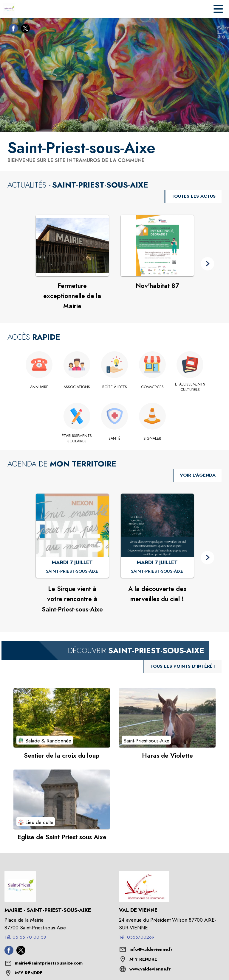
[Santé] (115, 438)
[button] (207, 264)
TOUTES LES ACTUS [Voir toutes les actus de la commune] (194, 196)
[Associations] (77, 387)
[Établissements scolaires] (77, 439)
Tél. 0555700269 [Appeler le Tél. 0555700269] (137, 937)
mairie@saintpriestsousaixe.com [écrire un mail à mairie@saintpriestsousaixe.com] (49, 963)
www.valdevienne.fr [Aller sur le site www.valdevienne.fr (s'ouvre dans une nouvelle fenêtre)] (150, 969)
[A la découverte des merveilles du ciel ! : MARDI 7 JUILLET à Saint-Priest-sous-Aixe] (157, 572)
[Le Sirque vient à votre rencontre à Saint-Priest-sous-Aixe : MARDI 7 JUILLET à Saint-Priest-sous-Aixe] (72, 572)
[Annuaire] (39, 387)
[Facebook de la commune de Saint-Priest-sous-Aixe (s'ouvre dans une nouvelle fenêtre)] (12, 29)
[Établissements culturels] (190, 387)
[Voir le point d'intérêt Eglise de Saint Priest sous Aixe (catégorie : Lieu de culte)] (62, 799)
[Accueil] (9, 9)
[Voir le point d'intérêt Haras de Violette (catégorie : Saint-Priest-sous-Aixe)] (167, 718)
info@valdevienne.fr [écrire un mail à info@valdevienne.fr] (151, 949)
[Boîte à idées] (115, 387)
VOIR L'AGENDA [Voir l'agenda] (198, 475)
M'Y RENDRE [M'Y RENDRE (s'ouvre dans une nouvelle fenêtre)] (29, 973)
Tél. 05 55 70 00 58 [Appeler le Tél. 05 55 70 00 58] (25, 937)
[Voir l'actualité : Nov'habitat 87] (157, 246)
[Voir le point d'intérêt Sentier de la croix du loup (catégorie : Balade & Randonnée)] (62, 718)
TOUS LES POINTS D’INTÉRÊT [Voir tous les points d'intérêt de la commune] (183, 666)
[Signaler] (152, 438)
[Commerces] (152, 387)
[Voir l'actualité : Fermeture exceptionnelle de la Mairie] (72, 246)
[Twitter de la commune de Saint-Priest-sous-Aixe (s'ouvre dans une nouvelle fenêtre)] (24, 29)
